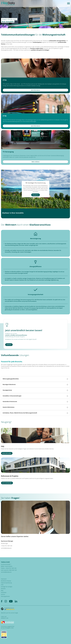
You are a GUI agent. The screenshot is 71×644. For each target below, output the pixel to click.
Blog (2, 591)
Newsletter (4, 592)
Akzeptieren (36, 195)
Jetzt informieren (35, 90)
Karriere (3, 594)
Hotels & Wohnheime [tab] (35, 407)
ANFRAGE (9, 345)
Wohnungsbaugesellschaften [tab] (35, 379)
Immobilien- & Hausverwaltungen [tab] (35, 396)
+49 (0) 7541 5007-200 (11, 568)
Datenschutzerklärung (6, 583)
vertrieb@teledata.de (6, 548)
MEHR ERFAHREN (7, 453)
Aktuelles (3, 589)
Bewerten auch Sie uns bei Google (9, 613)
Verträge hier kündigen (7, 587)
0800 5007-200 (13, 570)
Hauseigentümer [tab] (35, 390)
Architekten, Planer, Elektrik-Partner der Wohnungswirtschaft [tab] (35, 413)
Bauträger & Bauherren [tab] (35, 385)
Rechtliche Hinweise (6, 581)
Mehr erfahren (36, 162)
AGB (2, 585)
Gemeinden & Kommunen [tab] (35, 402)
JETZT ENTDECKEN (7, 483)
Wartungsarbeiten (5, 596)
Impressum (4, 579)
